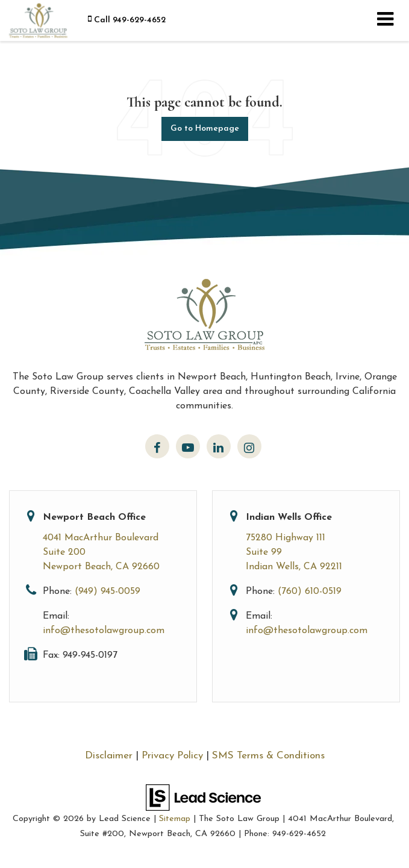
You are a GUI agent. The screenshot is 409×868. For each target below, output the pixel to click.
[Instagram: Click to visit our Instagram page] (249, 446)
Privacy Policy (172, 756)
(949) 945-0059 (108, 592)
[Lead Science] (203, 797)
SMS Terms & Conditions (268, 756)
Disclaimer (109, 756)
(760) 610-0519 (310, 592)
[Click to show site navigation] (385, 20)
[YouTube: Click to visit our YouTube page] (188, 446)
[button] (127, 20)
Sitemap (175, 819)
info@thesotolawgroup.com (104, 631)
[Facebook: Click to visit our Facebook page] (157, 446)
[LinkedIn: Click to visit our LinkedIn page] (219, 446)
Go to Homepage (205, 129)
